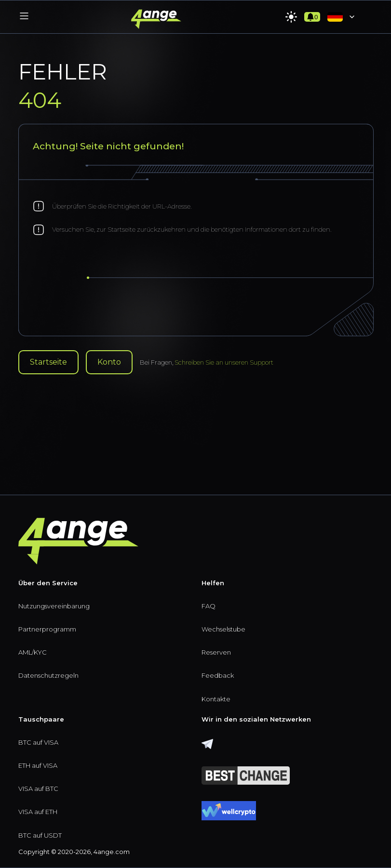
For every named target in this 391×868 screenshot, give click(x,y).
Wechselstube (223, 629)
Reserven (216, 652)
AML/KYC (33, 652)
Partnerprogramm (47, 629)
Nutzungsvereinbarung (54, 606)
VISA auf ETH (38, 812)
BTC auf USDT (40, 835)
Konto (109, 362)
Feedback (218, 675)
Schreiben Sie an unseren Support (224, 362)
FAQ (209, 606)
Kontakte (216, 699)
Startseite (48, 362)
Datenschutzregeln (48, 675)
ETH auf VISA (38, 765)
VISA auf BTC (38, 789)
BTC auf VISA (38, 742)
